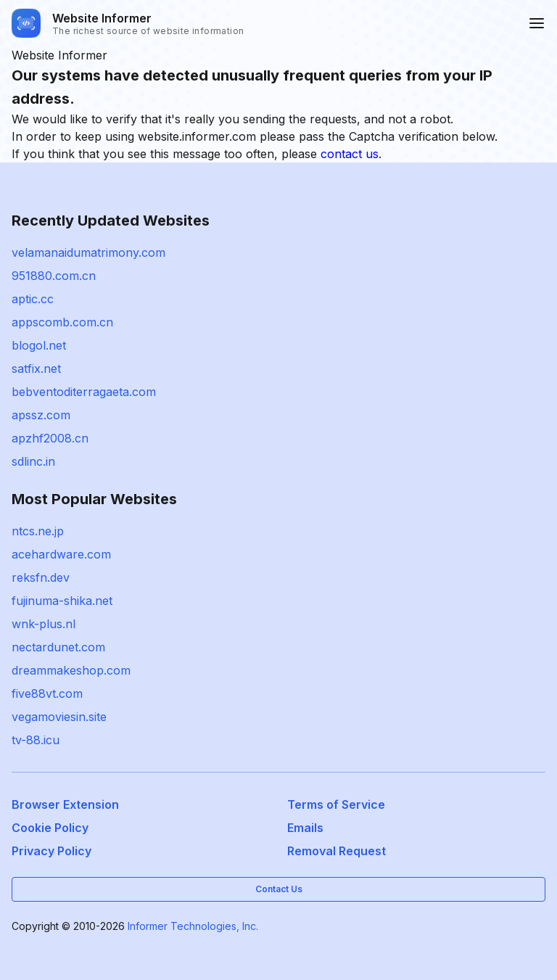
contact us (350, 154)
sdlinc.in (33, 461)
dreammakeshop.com (71, 670)
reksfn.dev (41, 577)
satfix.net (36, 368)
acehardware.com (61, 554)
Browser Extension (65, 804)
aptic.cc (33, 299)
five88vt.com (47, 693)
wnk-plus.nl (44, 624)
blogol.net (39, 345)
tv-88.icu (36, 740)
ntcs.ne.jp (38, 531)
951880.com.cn (54, 276)
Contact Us (279, 889)
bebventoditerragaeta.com (84, 392)
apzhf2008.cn (50, 438)
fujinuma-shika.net (62, 601)
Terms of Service (336, 804)
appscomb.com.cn (62, 322)
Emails (305, 828)
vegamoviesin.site (59, 717)
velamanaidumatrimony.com (88, 252)
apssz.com (41, 415)
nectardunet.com (58, 647)
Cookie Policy (50, 828)
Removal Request (337, 851)
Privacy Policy (51, 851)
